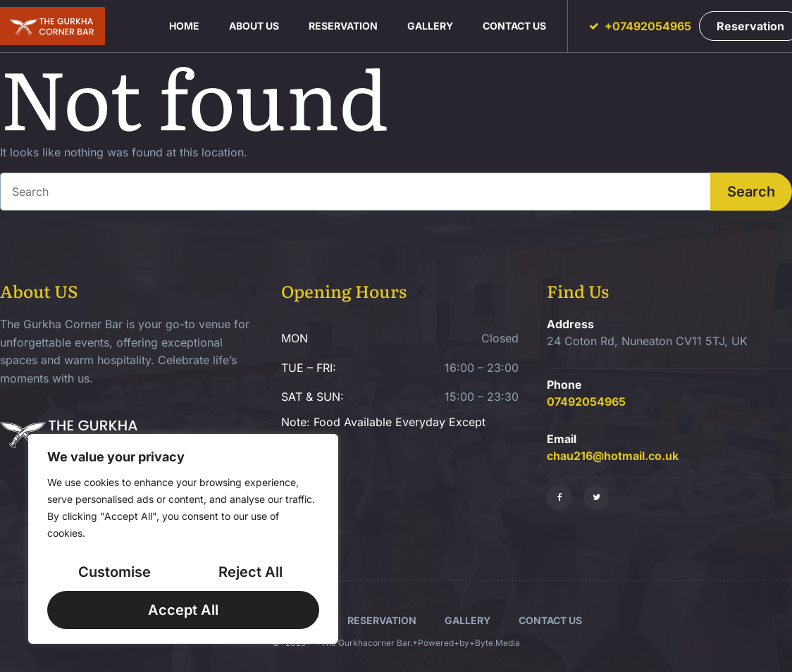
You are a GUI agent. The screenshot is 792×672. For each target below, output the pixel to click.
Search (751, 192)
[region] (183, 539)
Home (184, 26)
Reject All (250, 572)
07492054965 (586, 402)
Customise (115, 572)
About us (254, 26)
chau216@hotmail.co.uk (613, 456)
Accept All (183, 610)
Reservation (343, 26)
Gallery (430, 26)
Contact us (514, 26)
